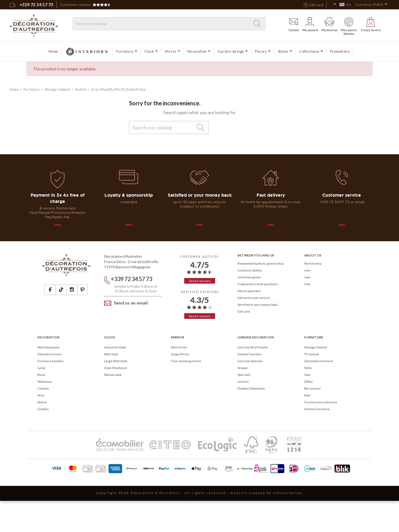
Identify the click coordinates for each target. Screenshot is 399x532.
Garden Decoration (256, 337)
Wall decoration (48, 347)
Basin (41, 375)
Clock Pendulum (116, 368)
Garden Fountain (250, 354)
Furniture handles (50, 361)
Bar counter (312, 388)
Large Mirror (180, 354)
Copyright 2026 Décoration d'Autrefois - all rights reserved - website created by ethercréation (200, 493)
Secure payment (249, 291)
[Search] (169, 24)
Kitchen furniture (317, 409)
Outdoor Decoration (251, 388)
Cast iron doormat (250, 361)
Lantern (243, 381)
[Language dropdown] (342, 5)
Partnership (313, 263)
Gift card (244, 311)
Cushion (43, 388)
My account (310, 24)
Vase (41, 395)
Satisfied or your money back (258, 304)
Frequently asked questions (258, 284)
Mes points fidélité (349, 26)
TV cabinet (312, 354)
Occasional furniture (319, 361)
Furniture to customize (321, 402)
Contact (294, 24)
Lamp (41, 368)
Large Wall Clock (116, 361)
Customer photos (250, 270)
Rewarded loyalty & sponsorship (260, 263)
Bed (307, 395)
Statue (42, 402)
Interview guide (249, 277)
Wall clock (111, 354)
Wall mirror (179, 347)
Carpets (43, 409)
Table (308, 368)
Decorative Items (50, 354)
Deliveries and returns (254, 298)
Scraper (243, 368)
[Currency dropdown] (381, 5)
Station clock (113, 375)
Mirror (178, 337)
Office (308, 381)
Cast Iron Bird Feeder (253, 347)
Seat (307, 375)
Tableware (45, 381)
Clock (110, 337)
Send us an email (126, 303)
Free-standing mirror (186, 361)
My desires (329, 24)
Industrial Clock (115, 347)
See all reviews (200, 281)
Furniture (314, 337)
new (307, 270)
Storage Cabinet (316, 347)
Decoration (48, 337)
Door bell (244, 375)
